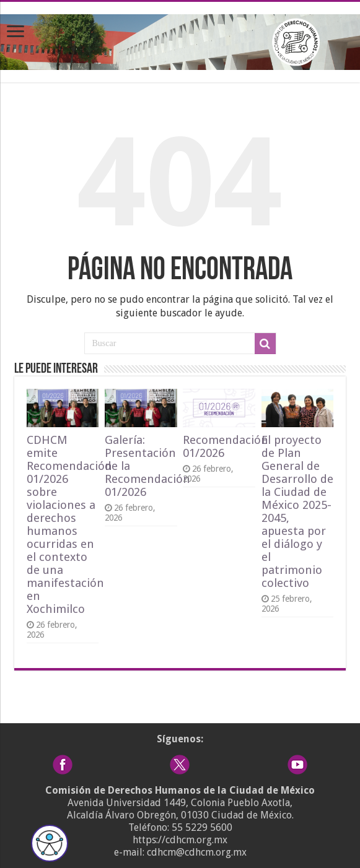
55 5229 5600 (202, 827)
